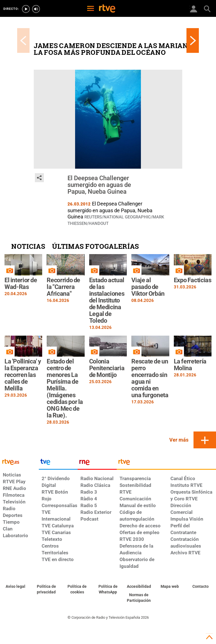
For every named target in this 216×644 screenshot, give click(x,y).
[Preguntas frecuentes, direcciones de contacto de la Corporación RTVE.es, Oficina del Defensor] (201, 587)
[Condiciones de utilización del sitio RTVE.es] (15, 587)
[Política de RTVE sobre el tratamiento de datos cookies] (77, 589)
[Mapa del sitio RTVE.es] (170, 587)
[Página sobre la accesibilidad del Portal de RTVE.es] (139, 587)
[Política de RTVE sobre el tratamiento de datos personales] (46, 589)
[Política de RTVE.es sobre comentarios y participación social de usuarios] (139, 598)
